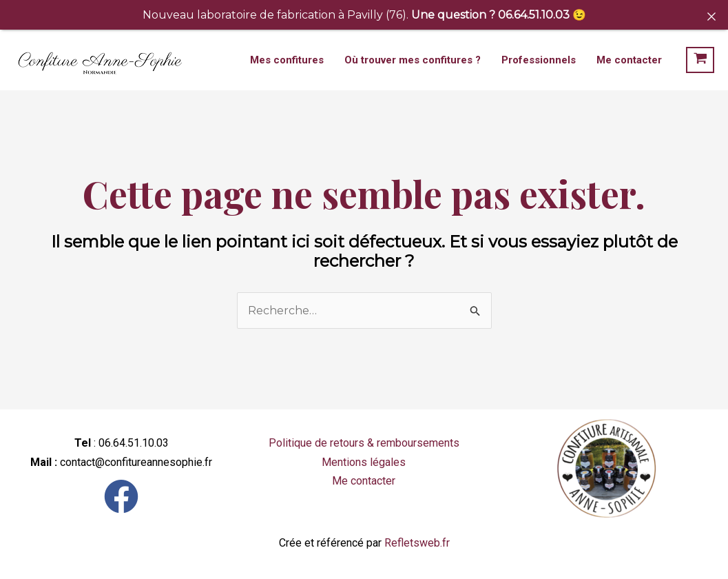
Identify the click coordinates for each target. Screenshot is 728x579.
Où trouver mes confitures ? (413, 60)
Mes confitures (287, 60)
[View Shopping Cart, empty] (700, 60)
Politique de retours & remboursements (364, 443)
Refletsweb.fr (417, 543)
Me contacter (629, 60)
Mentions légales (364, 462)
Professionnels (539, 60)
